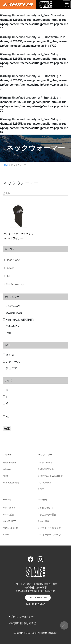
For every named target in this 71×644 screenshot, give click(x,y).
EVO (7, 333)
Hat (8, 276)
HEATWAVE (12, 306)
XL (6, 417)
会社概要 (45, 521)
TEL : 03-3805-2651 (38, 598)
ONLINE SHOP (12, 528)
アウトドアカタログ (50, 528)
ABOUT (8, 535)
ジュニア (10, 368)
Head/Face (13, 260)
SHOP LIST (10, 521)
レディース (11, 362)
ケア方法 (9, 515)
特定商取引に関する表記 (23, 623)
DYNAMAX (11, 326)
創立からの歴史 (48, 515)
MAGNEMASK (13, 313)
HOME (6, 165)
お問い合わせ (47, 508)
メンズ (8, 355)
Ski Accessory (15, 284)
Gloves (10, 268)
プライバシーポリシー (22, 617)
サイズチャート (12, 508)
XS (6, 390)
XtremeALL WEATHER (18, 320)
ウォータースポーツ (50, 535)
